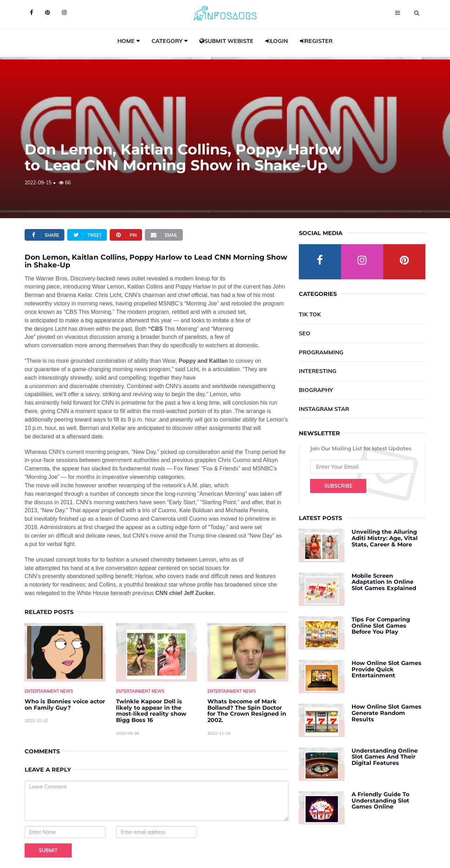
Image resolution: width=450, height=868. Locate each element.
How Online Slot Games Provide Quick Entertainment (387, 669)
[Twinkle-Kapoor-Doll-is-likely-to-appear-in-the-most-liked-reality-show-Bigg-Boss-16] (156, 652)
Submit (48, 850)
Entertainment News (49, 691)
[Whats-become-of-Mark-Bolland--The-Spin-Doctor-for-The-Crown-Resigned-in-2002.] (248, 652)
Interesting (318, 371)
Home (126, 41)
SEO (305, 333)
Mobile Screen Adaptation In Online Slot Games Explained (384, 582)
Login (277, 41)
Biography (316, 390)
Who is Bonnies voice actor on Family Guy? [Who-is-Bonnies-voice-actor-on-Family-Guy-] (65, 705)
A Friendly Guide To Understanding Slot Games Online (380, 800)
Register (316, 41)
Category (167, 41)
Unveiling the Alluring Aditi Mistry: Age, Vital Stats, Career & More (385, 538)
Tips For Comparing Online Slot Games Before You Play (381, 626)
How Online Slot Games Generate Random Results (387, 713)
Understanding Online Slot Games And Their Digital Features (385, 757)
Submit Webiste (226, 41)
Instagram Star (324, 409)
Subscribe (338, 486)
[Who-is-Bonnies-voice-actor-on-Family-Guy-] (65, 652)
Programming (321, 352)
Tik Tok (310, 314)
